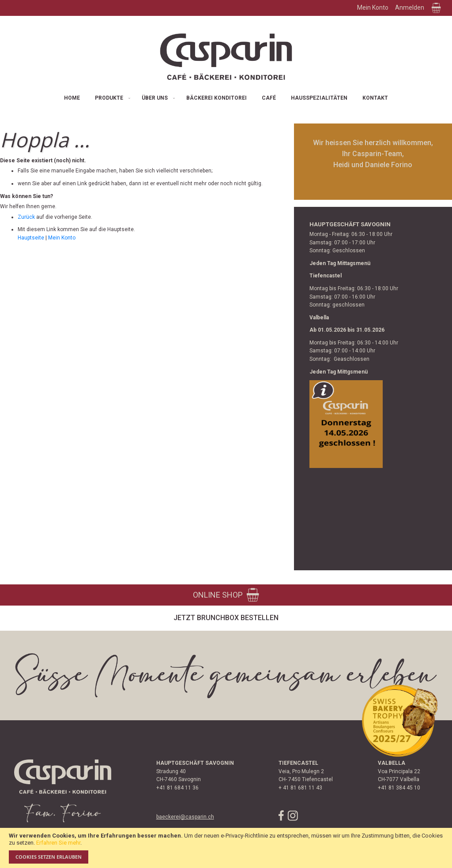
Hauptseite (31, 238)
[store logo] (226, 57)
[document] (226, 848)
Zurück (26, 217)
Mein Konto (373, 7)
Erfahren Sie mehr (58, 843)
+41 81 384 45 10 (399, 788)
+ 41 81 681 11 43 (300, 788)
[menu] (226, 98)
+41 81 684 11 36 (177, 788)
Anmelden (410, 7)
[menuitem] (72, 98)
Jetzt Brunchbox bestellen (226, 618)
